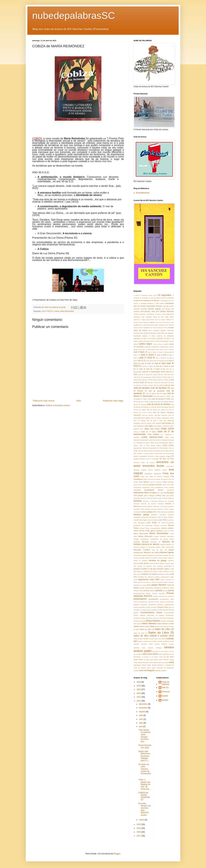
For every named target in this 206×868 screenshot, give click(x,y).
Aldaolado (144, 309)
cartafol (166, 344)
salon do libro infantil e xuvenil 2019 (154, 636)
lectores (150, 498)
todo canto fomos (150, 654)
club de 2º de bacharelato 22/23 (145, 377)
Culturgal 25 (140, 443)
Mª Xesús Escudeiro (166, 523)
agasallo (166, 306)
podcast (159, 590)
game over (137, 485)
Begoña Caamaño (167, 330)
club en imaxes (146, 423)
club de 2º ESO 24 (164, 380)
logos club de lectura (151, 520)
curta (157, 443)
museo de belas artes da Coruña (145, 558)
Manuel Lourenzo (160, 525)
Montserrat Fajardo (140, 555)
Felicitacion (157, 474)
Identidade (137, 490)
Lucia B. (171, 520)
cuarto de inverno (154, 440)
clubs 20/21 (155, 429)
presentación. (143, 602)
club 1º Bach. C (153, 352)
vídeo (149, 665)
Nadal (165, 558)
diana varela (154, 453)
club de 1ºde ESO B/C (166, 374)
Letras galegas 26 (148, 512)
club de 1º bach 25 (148, 366)
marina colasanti (160, 536)
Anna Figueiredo (168, 314)
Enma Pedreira (154, 470)
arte (156, 320)
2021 (139, 701)
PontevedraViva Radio (142, 593)
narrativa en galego (158, 561)
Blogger (117, 854)
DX (173, 456)
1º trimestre (144, 295)
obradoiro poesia (163, 574)
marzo (142, 820)
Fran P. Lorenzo (156, 482)
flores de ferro (148, 479)
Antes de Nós (158, 317)
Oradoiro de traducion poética (149, 577)
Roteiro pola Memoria (162, 626)
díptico (136, 456)
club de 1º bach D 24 (156, 369)
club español (157, 423)
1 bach (136, 295)
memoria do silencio (150, 544)
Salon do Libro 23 (164, 629)
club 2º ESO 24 (147, 363)
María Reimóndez (67, 311)
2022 (139, 697)
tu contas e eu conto (150, 657)
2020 (139, 824)
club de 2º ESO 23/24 (149, 380)
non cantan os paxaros (143, 566)
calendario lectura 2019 (151, 341)
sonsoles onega (147, 644)
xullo (141, 715)
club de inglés (162, 393)
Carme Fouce (158, 344)
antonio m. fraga (139, 320)
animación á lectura (154, 314)
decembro (143, 704)
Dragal (168, 456)
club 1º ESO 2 (162, 355)
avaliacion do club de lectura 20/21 (155, 328)
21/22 (155, 295)
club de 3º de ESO (154, 383)
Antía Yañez (169, 317)
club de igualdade (157, 391)
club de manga (139, 420)
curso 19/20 (150, 443)
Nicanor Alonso (165, 563)
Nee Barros (145, 563)
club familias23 (139, 426)
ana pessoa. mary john (150, 311)
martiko (165, 700)
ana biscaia (166, 309)
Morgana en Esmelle (155, 555)
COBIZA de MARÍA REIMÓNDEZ (144, 796)
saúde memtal (157, 641)
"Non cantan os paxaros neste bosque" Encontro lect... (144, 736)
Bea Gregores (154, 330)
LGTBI (158, 512)
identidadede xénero (154, 490)
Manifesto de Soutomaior (143, 525)
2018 (150, 295)
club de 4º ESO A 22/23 (144, 385)
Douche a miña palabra (156, 456)
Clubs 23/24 (167, 429)
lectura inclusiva (168, 498)
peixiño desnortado (146, 588)
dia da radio (143, 451)
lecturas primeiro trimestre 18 (151, 506)
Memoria (145, 542)
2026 (139, 682)
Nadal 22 (137, 561)
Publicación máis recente (44, 401)
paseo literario (159, 585)
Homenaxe (137, 487)
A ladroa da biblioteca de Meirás (146, 301)
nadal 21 (171, 558)
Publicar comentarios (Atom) (58, 405)
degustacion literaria (141, 448)
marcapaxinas (155, 528)
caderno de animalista (165, 336)
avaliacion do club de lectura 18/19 (146, 325)
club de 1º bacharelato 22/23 (154, 372)
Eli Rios (163, 459)
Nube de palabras (166, 683)
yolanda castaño (161, 671)
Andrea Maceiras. (140, 314)
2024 (139, 689)
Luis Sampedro (139, 523)
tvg (165, 657)
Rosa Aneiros (153, 621)
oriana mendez (166, 580)
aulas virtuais (143, 322)
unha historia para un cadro (159, 662)
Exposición (148, 474)
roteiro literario (149, 623)
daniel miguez (156, 445)
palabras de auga (140, 585)
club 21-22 (141, 361)
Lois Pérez (163, 520)
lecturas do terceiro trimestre (152, 504)
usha (171, 662)
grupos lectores (156, 485)
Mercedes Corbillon (142, 550)
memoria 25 (155, 542)
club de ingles (151, 393)
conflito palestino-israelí (152, 437)
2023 (139, 693)
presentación (154, 599)
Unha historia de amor (141, 662)
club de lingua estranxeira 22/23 (162, 418)
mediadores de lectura (159, 539)
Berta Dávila (144, 333)
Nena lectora (154, 563)
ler (140, 512)
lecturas (138, 501)
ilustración (170, 490)
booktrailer (137, 336)
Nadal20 (145, 561)
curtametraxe (164, 443)
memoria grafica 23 (141, 547)
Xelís (149, 668)
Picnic (141, 591)
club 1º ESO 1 (148, 355)
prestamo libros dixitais (157, 602)
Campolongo (164, 341)
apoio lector (150, 320)
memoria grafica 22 (167, 544)
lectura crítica (158, 498)
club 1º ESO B (147, 358)
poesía (171, 590)
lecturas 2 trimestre (150, 501)
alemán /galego (155, 309)
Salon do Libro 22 (147, 629)
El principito (154, 459)
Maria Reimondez (141, 534)
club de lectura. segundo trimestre (155, 415)
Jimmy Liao (161, 495)
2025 (139, 686)
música (160, 558)
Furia (165, 482)
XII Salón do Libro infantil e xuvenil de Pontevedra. (145, 770)
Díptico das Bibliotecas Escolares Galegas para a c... (144, 756)
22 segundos (164, 295)
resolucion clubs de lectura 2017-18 (146, 618)
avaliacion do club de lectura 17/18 (161, 322)
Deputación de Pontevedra (158, 448)
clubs (146, 429)
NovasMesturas (143, 193)
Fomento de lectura (161, 479)
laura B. (144, 498)
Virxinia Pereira (157, 665)
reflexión (143, 615)
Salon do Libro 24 (140, 633)
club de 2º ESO (161, 377)
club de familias (142, 388)
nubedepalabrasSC (74, 16)
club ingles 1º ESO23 (161, 426)
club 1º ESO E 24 (162, 358)
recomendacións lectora (151, 613)
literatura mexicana (158, 515)
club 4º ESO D (47, 311)
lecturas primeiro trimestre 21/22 (157, 509)
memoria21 (170, 547)
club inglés (149, 426)
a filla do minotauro (167, 298)
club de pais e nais (154, 420)
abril (141, 727)
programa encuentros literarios (152, 605)
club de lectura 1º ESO (162, 396)
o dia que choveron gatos (159, 569)
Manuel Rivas (145, 528)
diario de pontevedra (166, 453)
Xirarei (154, 668)
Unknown (166, 692)
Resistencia (170, 615)
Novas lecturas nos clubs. (145, 746)
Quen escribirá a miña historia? (158, 610)
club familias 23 (168, 423)
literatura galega (141, 515)
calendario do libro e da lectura (145, 338)
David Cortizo (168, 445)
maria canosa (139, 531)
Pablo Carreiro (169, 582)
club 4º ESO (160, 363)
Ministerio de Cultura (152, 552)
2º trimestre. (144, 298)
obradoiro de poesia (149, 574)
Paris (149, 585)
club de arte (169, 385)
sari (150, 641)
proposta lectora (145, 607)
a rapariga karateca (146, 303)
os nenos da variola (156, 582)
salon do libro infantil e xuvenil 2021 (146, 639)
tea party (155, 651)
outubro (142, 712)
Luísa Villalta (151, 523)
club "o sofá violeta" (149, 350)
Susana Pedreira (161, 644)
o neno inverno (163, 571)
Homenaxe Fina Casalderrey (153, 487)
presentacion (140, 599)
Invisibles (153, 493)
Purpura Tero (163, 607)
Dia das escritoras (154, 451)
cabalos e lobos (149, 336)
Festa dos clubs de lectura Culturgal (155, 476)
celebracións (164, 347)
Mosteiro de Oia (168, 555)
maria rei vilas (169, 531)
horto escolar (169, 487)
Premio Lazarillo (158, 593)
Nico (172, 563)
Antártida (149, 317)
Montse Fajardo (167, 552)
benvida (136, 333)
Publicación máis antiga (113, 401)
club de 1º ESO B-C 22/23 (147, 374)
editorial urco (144, 459)
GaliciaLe (171, 482)
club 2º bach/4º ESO (161, 361)
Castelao (147, 347)
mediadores (145, 539)
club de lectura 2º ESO (161, 399)
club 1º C (137, 355)
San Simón (162, 639)
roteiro (139, 624)
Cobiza (56, 311)
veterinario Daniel (140, 665)
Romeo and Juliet (140, 621)
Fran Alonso (144, 482)
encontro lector (153, 466)
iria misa (160, 493)
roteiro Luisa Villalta (147, 626)
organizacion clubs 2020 (149, 580)
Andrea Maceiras (167, 311)
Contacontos (144, 440)
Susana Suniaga (155, 648)
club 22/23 (150, 361)
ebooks (136, 459)
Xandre (165, 696)
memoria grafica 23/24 (157, 547)
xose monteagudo (147, 670)
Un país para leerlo (151, 660)
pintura (147, 590)
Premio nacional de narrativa (163, 596)
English (144, 470)
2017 (139, 836)
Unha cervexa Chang (166, 660)
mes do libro (157, 550)
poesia (165, 591)
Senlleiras (166, 641)
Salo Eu (165, 687)
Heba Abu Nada (168, 485)
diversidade (143, 456)
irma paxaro (138, 495)
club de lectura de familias (159, 404)
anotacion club (139, 317)
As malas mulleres (165, 320)
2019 (139, 828)
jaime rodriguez (150, 495)
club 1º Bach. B (140, 352)
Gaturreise (145, 485)
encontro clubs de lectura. (144, 462)
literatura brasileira (167, 512)
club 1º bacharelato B (166, 352)
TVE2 (161, 657)
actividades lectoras (154, 306)
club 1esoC (160, 350)
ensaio (164, 470)
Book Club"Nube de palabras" (163, 333)
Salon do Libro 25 (161, 633)
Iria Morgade (169, 493)
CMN (149, 434)
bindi (150, 333)
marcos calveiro (167, 528)
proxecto (154, 607)
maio (141, 723)
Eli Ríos (171, 459)
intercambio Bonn (141, 493)
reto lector (163, 618)
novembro (143, 708)
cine (140, 350)
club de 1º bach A (163, 366)
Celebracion (155, 347)
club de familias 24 (160, 388)
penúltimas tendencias (162, 588)
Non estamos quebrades (162, 566)
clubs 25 (137, 432)
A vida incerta (159, 303)
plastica (152, 591)
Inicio (79, 401)
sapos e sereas (143, 641)
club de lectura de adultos (159, 402)
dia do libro (165, 451)
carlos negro (145, 344)
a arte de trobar (154, 298)
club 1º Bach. (169, 350)
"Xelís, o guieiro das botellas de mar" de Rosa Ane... (145, 784)
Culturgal (164, 440)
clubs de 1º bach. (149, 432)
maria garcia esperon (154, 531)
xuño (141, 719)
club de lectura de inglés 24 (157, 410)
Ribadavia (170, 618)
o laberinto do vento (150, 571)
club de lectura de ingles (160, 407)
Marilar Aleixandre (145, 536)
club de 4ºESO (159, 385)
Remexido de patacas (156, 615)
